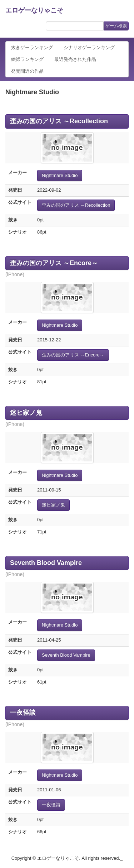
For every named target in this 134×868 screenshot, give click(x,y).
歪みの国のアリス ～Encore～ (54, 263)
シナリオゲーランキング (89, 47)
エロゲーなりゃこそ (34, 10)
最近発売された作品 (75, 59)
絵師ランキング (27, 59)
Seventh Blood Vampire (46, 563)
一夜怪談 (23, 713)
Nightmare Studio (60, 175)
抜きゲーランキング (32, 47)
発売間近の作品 (27, 71)
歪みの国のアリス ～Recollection (59, 121)
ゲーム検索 (116, 26)
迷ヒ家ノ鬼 (26, 413)
